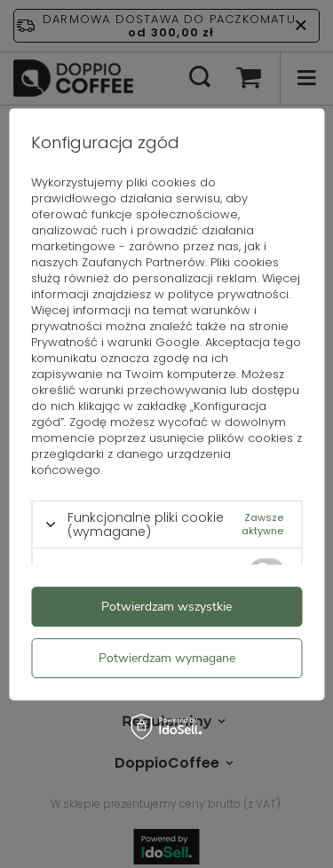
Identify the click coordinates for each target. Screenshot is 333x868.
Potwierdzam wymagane (167, 658)
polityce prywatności (228, 294)
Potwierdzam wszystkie (166, 607)
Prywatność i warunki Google (115, 342)
